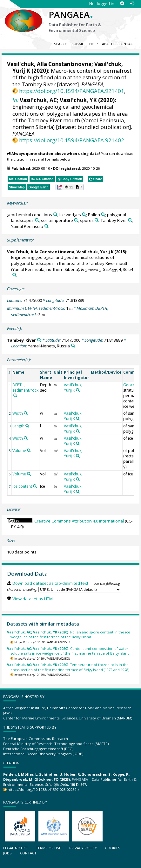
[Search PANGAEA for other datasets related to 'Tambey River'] (130, 220)
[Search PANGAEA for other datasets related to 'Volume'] (29, 450)
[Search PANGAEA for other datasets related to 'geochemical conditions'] (55, 214)
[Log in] (132, 4)
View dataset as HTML (34, 599)
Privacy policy (83, 848)
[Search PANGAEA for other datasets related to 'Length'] (27, 426)
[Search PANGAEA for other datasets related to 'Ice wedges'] (84, 214)
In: (15, 100)
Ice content (22, 486)
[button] (70, 187)
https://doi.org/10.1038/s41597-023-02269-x (44, 789)
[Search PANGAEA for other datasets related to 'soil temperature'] (76, 220)
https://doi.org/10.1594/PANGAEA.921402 (72, 140)
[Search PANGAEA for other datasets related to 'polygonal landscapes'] (37, 220)
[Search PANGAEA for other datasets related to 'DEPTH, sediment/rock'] (15, 395)
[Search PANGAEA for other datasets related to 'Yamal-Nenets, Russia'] (73, 346)
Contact (127, 44)
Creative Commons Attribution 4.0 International (79, 521)
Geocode (132, 385)
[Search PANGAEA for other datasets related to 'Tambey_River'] (39, 340)
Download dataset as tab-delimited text (50, 583)
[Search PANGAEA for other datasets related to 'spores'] (97, 220)
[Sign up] (122, 4)
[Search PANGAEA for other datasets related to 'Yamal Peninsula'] (47, 226)
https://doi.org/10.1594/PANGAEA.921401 (72, 91)
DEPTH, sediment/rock (25, 388)
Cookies (113, 848)
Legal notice (15, 848)
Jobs (7, 853)
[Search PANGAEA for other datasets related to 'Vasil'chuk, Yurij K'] (78, 390)
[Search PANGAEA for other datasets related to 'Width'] (26, 413)
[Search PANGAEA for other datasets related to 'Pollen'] (103, 214)
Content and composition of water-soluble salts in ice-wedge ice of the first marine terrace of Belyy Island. (69, 651)
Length (18, 426)
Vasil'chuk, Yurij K (95, 252)
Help (94, 44)
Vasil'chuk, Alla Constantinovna (49, 64)
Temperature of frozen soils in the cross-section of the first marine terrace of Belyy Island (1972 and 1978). (69, 667)
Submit (78, 44)
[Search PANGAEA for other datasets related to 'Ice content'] (35, 486)
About (108, 44)
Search (61, 44)
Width (18, 413)
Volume (19, 451)
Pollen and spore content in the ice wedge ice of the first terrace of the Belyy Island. (69, 634)
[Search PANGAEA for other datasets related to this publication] (14, 275)
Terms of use (48, 848)
